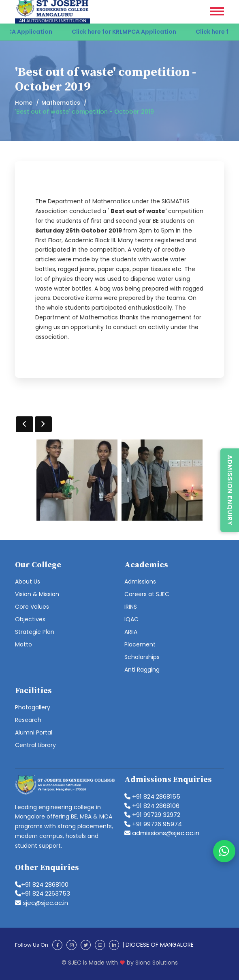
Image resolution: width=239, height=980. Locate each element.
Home (24, 103)
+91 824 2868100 (42, 884)
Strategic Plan (35, 632)
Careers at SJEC (147, 594)
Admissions (140, 582)
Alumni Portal (34, 732)
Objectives (30, 619)
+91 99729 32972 (152, 815)
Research (28, 720)
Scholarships (142, 657)
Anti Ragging (142, 670)
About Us (28, 582)
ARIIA (131, 632)
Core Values (32, 607)
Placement (140, 644)
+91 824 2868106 (152, 806)
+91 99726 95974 (153, 824)
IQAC (131, 619)
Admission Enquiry (230, 490)
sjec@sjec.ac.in (42, 903)
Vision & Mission (37, 594)
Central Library (35, 745)
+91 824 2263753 (43, 893)
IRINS (131, 607)
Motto (23, 644)
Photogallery (33, 707)
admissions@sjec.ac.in (162, 833)
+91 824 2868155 (152, 796)
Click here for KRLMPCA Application (133, 32)
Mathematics (61, 103)
